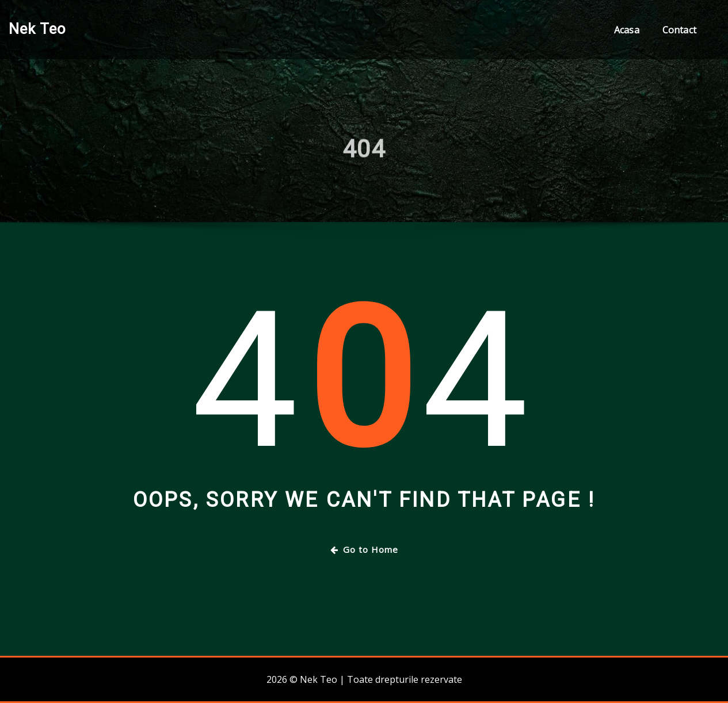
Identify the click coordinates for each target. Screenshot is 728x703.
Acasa (627, 30)
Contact (679, 30)
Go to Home (364, 549)
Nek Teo (37, 29)
